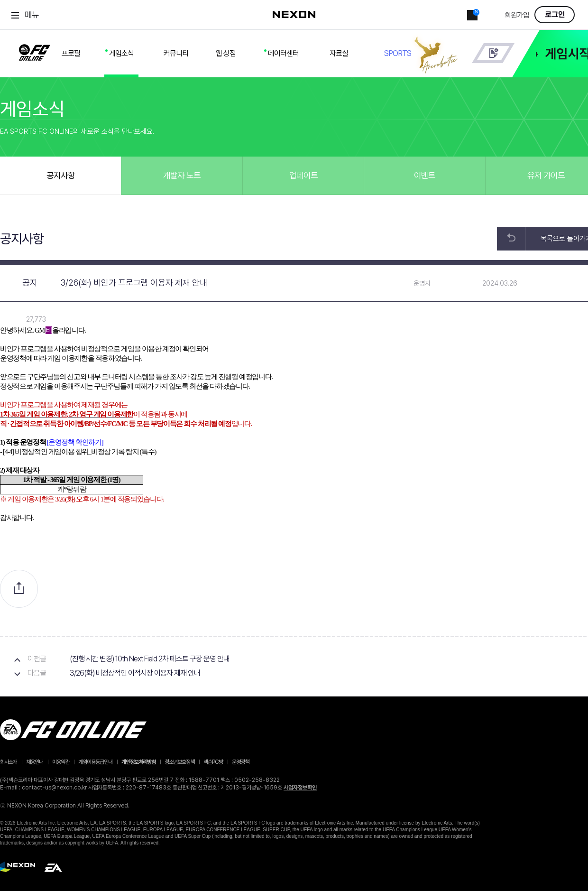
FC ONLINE (34, 51)
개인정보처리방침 (138, 762)
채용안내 (35, 762)
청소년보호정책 (179, 762)
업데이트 (303, 175)
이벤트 (425, 175)
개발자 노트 (182, 175)
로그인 (555, 15)
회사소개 (9, 762)
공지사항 (61, 175)
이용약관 (61, 762)
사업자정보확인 (300, 788)
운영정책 (240, 762)
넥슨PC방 (213, 762)
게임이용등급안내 (95, 762)
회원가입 (517, 15)
